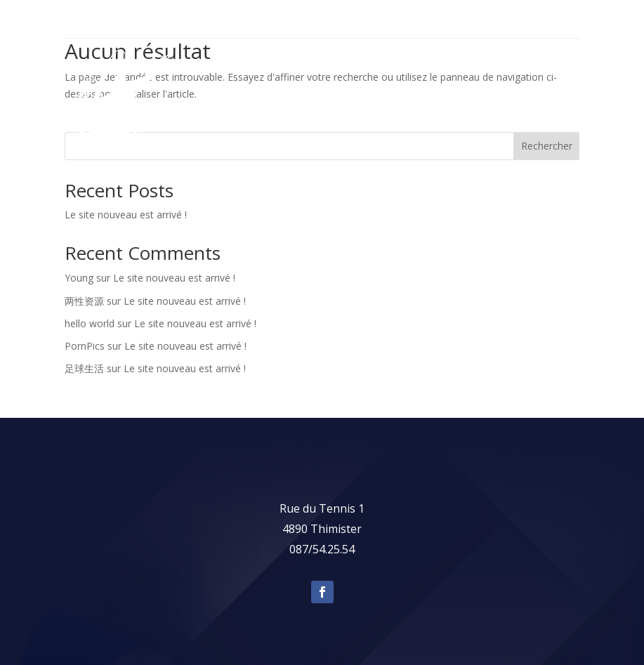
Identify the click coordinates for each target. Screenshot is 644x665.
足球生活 (84, 368)
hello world (90, 323)
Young (79, 278)
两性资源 (84, 301)
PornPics (85, 346)
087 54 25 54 (546, 19)
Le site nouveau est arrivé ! (126, 215)
